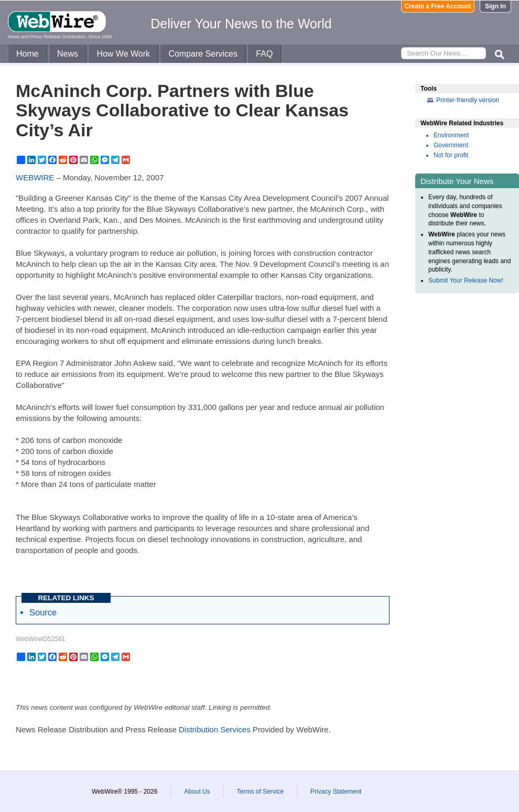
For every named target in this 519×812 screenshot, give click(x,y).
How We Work (123, 54)
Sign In (495, 6)
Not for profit (451, 155)
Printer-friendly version (468, 100)
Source (43, 612)
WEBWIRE (35, 177)
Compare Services (203, 54)
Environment (451, 135)
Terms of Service (260, 792)
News (68, 54)
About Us (197, 792)
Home (28, 54)
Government (451, 145)
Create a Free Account (438, 6)
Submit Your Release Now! (466, 280)
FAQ (264, 54)
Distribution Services (215, 729)
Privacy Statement (336, 792)
